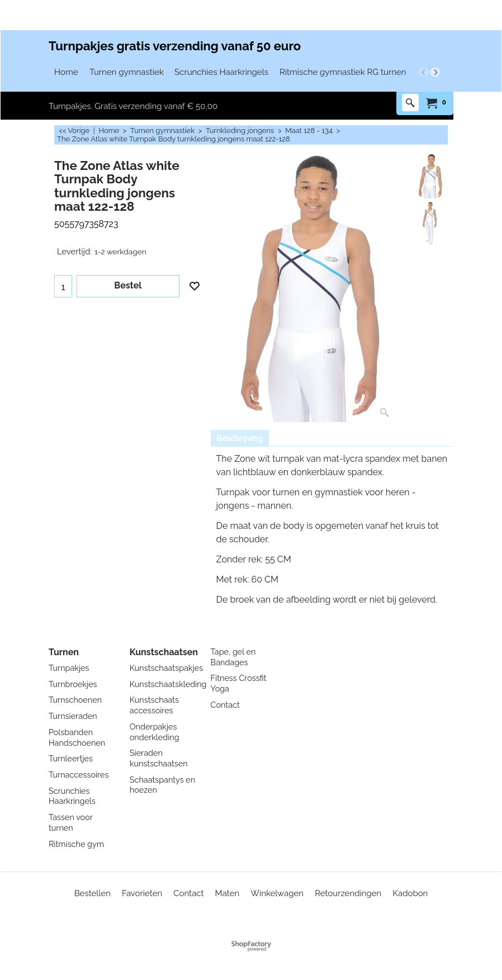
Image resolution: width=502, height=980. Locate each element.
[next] (435, 72)
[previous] (424, 72)
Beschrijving (240, 438)
